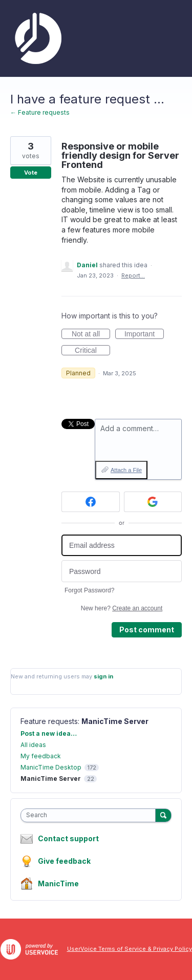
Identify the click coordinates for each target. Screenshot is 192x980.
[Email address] (122, 546)
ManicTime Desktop (51, 767)
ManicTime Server (115, 721)
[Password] (122, 571)
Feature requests (49, 721)
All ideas (33, 745)
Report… (133, 275)
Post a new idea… (49, 733)
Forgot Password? (89, 590)
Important (144, 334)
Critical (92, 351)
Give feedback (64, 861)
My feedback (41, 756)
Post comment (147, 630)
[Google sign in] (153, 502)
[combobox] (90, 815)
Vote (31, 173)
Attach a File (126, 470)
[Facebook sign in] (91, 502)
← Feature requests (40, 112)
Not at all (91, 334)
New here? (122, 608)
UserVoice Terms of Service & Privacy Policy (130, 949)
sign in (103, 676)
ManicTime (58, 883)
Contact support (68, 839)
